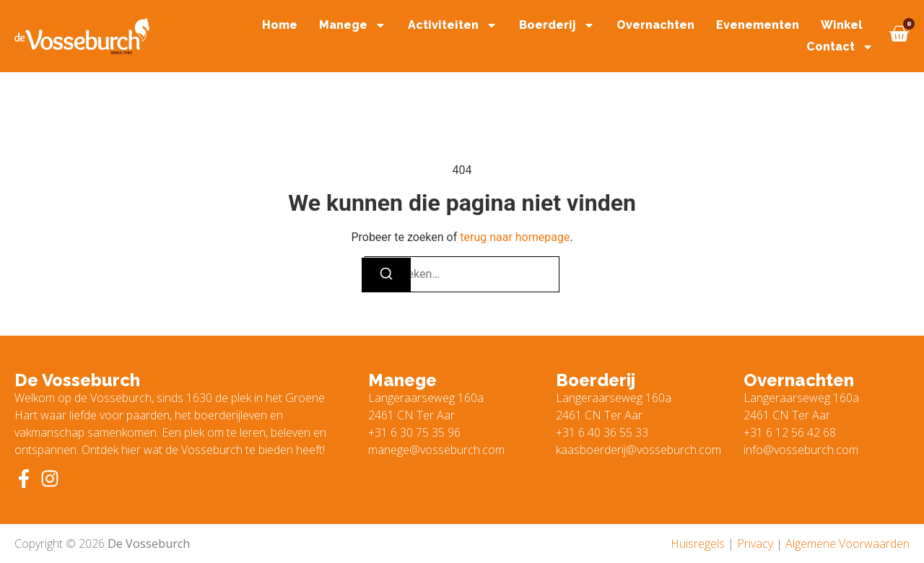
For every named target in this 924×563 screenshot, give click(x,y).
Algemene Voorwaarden (847, 544)
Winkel (842, 25)
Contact (840, 47)
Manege (353, 25)
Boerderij (557, 25)
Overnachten (655, 25)
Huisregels (698, 544)
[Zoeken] (386, 275)
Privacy (755, 544)
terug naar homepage (515, 237)
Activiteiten (453, 25)
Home (280, 25)
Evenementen (758, 25)
